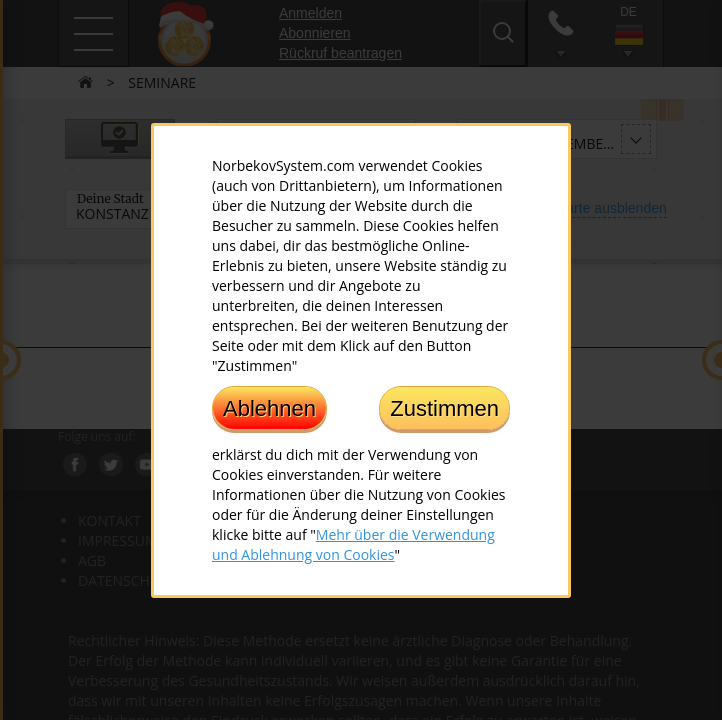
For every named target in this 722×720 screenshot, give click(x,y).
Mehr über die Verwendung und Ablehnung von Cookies (353, 543)
